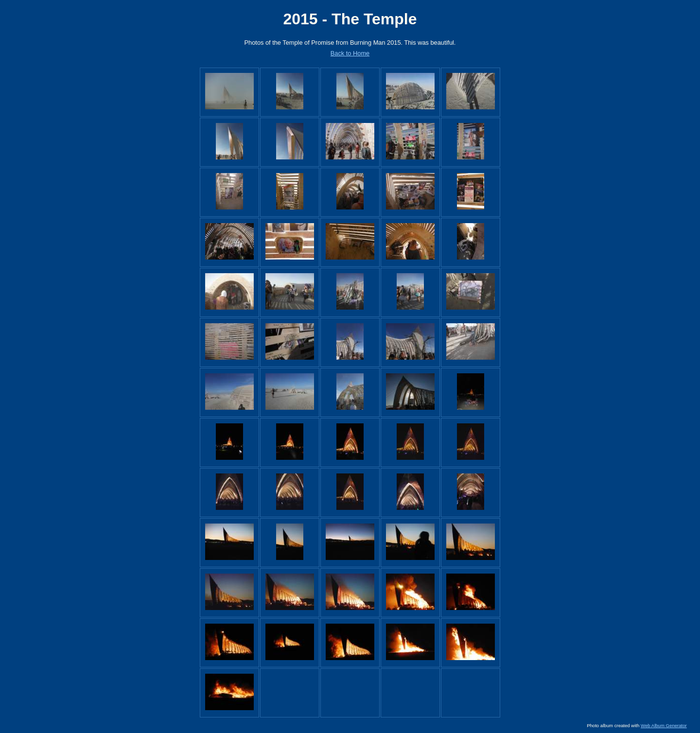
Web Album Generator (664, 725)
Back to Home (350, 53)
